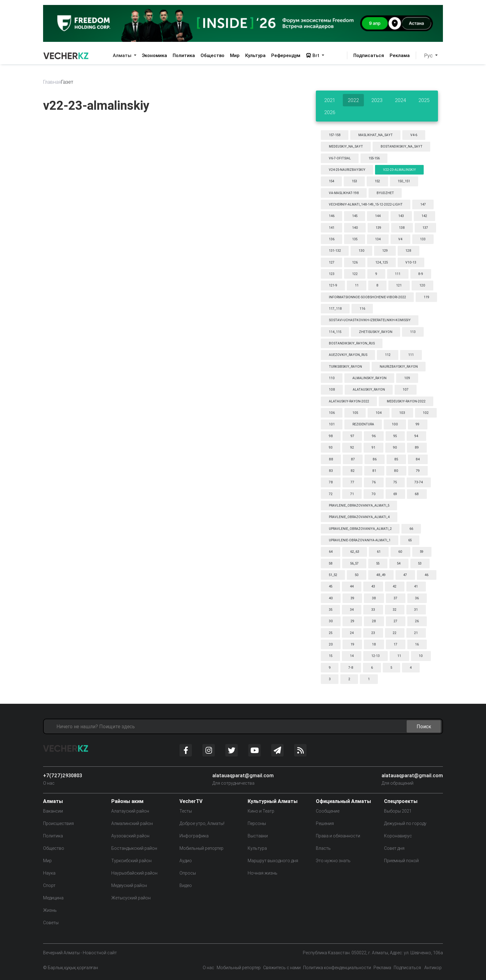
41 (416, 586)
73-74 (419, 482)
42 (395, 586)
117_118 (335, 309)
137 (425, 228)
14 (352, 656)
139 (378, 228)
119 (426, 297)
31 (416, 610)
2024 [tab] (400, 100)
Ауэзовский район (130, 836)
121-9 (333, 285)
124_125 (382, 262)
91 (373, 448)
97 (352, 436)
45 (331, 586)
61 (379, 552)
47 (405, 575)
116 (362, 309)
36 (417, 598)
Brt (313, 55)
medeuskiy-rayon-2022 (406, 401)
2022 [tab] (353, 100)
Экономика (155, 55)
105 (355, 413)
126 (355, 262)
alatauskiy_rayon (369, 390)
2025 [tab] (424, 100)
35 (331, 610)
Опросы (188, 873)
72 (331, 494)
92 (352, 448)
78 (331, 482)
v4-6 (414, 135)
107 (406, 390)
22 (395, 633)
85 (396, 459)
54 (399, 563)
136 (332, 239)
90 (395, 448)
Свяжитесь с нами (282, 968)
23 (373, 633)
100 (395, 424)
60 (400, 552)
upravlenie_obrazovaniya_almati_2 (360, 529)
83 (331, 471)
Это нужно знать (333, 861)
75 (395, 482)
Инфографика (194, 836)
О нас (49, 783)
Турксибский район (131, 861)
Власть (323, 848)
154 (331, 181)
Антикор (433, 968)
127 (332, 262)
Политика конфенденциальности (337, 968)
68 (417, 494)
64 (331, 552)
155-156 (374, 158)
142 (424, 216)
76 (374, 482)
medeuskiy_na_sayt (346, 146)
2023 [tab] (377, 100)
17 (395, 644)
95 (395, 436)
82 (353, 471)
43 (373, 586)
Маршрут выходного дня (273, 861)
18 (374, 644)
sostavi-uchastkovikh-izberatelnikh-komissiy (370, 320)
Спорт (49, 885)
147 (423, 204)
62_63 (355, 552)
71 (352, 494)
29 (352, 621)
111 (398, 274)
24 (352, 633)
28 (374, 621)
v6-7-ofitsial (340, 158)
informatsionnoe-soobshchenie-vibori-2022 (367, 297)
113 (413, 332)
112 (388, 355)
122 (355, 274)
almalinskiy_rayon (369, 378)
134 (378, 239)
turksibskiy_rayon (345, 367)
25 (331, 633)
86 (375, 459)
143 (401, 216)
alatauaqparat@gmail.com (243, 775)
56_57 (354, 563)
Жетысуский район (131, 898)
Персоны (257, 823)
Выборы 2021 (398, 811)
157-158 (335, 135)
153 (354, 181)
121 (399, 285)
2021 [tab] (330, 100)
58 (331, 563)
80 (396, 471)
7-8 (351, 668)
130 (362, 251)
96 (374, 436)
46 (426, 575)
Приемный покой (401, 861)
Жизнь (50, 910)
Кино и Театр (261, 811)
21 (416, 633)
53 (420, 563)
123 (332, 274)
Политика (184, 55)
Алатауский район (130, 811)
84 (418, 459)
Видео (186, 885)
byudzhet (385, 193)
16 (417, 644)
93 (331, 448)
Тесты (186, 811)
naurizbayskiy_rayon (399, 367)
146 (332, 216)
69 (395, 494)
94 (416, 436)
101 (332, 424)
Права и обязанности (338, 836)
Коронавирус (398, 836)
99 (418, 424)
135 (355, 239)
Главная (52, 82)
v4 (400, 239)
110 (332, 378)
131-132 (335, 251)
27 (395, 621)
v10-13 (411, 262)
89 (417, 448)
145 (355, 216)
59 (422, 552)
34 (352, 610)
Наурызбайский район (134, 873)
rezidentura (363, 424)
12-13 (376, 656)
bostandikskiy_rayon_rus (352, 343)
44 (352, 586)
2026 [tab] (330, 112)
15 (331, 656)
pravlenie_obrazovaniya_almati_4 (359, 517)
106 (332, 413)
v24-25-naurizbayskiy (347, 170)
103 (402, 413)
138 (402, 228)
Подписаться (369, 55)
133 (423, 239)
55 (378, 563)
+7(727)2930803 (63, 775)
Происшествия (58, 823)
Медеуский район (129, 885)
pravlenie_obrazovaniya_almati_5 (359, 506)
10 (421, 656)
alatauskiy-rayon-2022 (349, 401)
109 (407, 378)
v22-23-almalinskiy (400, 170)
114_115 (335, 332)
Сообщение (328, 811)
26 (417, 621)
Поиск (424, 726)
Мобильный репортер (201, 848)
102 (426, 413)
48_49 (381, 575)
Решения (325, 823)
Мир (235, 55)
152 (377, 181)
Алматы (123, 55)
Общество (212, 55)
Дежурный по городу (405, 823)
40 (331, 598)
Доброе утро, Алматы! (202, 823)
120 (422, 285)
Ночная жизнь (263, 873)
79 (418, 471)
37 (395, 598)
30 (331, 621)
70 (374, 494)
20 (331, 644)
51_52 (333, 575)
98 (331, 436)
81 (374, 471)
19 (352, 644)
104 (379, 413)
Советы (51, 923)
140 (355, 228)
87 (353, 459)
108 (332, 390)
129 (385, 251)
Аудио (186, 861)
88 (331, 459)
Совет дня (394, 848)
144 (378, 216)
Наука (49, 873)
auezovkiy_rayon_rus (348, 355)
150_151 (404, 181)
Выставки (258, 836)
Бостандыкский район (134, 848)
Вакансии (53, 811)
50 (357, 575)
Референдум (286, 55)
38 (374, 598)
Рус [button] (429, 55)
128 (408, 251)
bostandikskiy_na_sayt (402, 146)
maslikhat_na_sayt (376, 135)
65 (410, 540)
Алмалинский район (132, 823)
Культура (255, 55)
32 (395, 610)
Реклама (400, 55)
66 (411, 529)
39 (352, 598)
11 (357, 285)
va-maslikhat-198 (344, 193)
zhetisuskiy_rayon (376, 332)
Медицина (53, 898)
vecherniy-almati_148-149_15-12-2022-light (366, 204)
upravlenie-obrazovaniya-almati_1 (360, 540)
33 (373, 610)
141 (332, 228)
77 (352, 482)
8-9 (421, 274)
